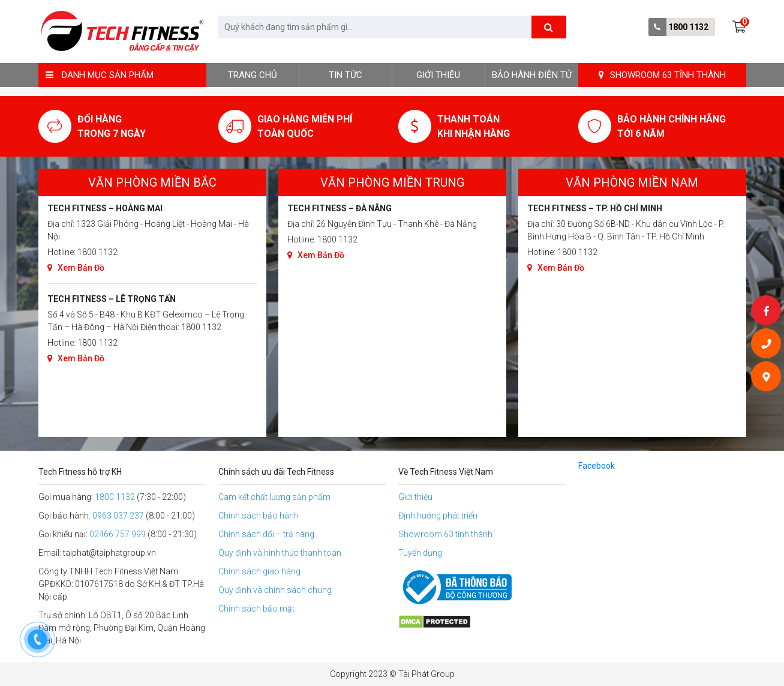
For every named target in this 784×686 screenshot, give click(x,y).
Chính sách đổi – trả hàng (266, 534)
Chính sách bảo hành (259, 516)
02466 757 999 (118, 534)
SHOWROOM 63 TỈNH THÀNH (662, 75)
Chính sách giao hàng (259, 571)
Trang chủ (253, 75)
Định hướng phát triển (438, 516)
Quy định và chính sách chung (275, 590)
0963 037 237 (118, 516)
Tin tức (346, 75)
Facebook (597, 466)
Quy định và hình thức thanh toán (280, 553)
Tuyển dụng (420, 553)
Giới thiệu (438, 75)
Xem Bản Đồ (76, 268)
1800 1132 (688, 27)
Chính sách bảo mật (256, 609)
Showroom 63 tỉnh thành (445, 534)
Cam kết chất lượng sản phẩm (274, 497)
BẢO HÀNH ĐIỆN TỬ (532, 75)
